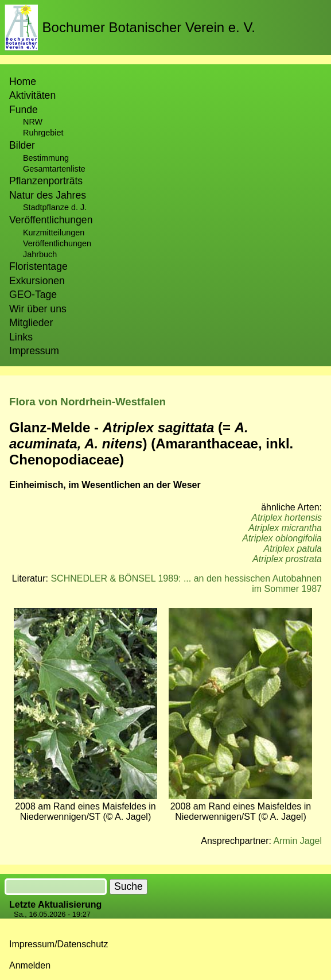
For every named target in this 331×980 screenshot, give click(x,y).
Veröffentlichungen (57, 243)
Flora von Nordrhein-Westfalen (87, 402)
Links (21, 337)
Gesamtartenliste (54, 169)
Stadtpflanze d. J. (55, 207)
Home (23, 82)
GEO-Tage (33, 295)
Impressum (34, 351)
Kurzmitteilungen (54, 233)
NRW (33, 122)
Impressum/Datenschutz (59, 944)
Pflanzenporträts (46, 181)
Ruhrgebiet (43, 133)
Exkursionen (37, 281)
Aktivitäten (32, 95)
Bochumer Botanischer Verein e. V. (149, 27)
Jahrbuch (40, 254)
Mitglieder (31, 323)
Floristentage (38, 266)
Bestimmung (46, 158)
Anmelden (30, 965)
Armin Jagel (298, 841)
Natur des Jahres (48, 195)
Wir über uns (38, 309)
